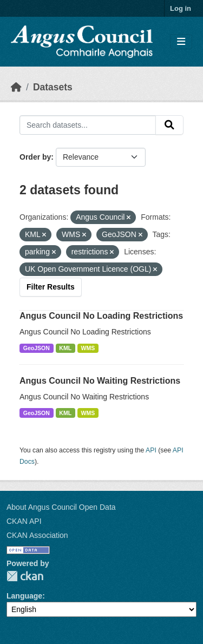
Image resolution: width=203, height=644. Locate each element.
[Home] (16, 87)
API (151, 450)
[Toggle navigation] (181, 42)
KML (65, 348)
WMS (88, 348)
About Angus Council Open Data (61, 507)
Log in (181, 8)
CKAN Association (37, 535)
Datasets (53, 87)
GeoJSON (37, 348)
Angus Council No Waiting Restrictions (100, 381)
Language (24, 596)
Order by (35, 157)
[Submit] (169, 125)
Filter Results (51, 287)
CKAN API (24, 521)
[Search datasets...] (88, 125)
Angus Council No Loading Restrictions (101, 316)
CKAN (25, 576)
